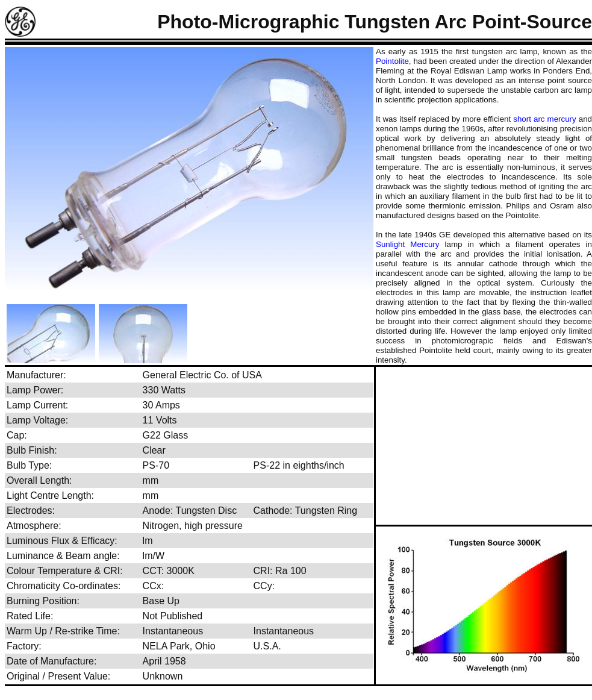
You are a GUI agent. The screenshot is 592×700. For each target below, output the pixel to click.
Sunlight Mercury (407, 244)
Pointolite (392, 61)
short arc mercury (544, 119)
